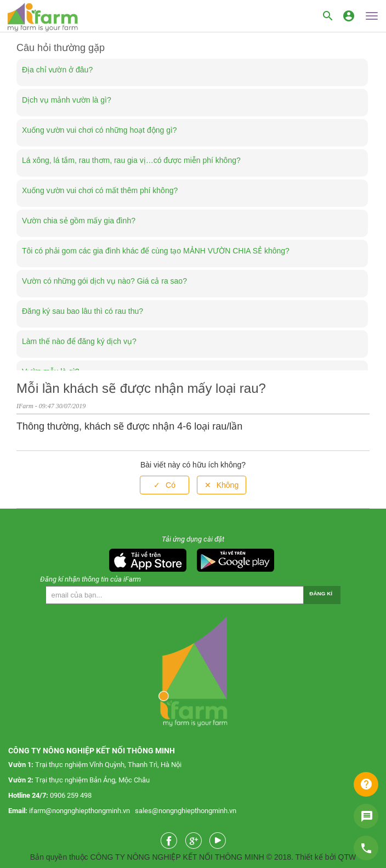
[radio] (164, 485)
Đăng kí (321, 593)
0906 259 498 (71, 795)
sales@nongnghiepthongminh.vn (186, 811)
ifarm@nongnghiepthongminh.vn (80, 811)
